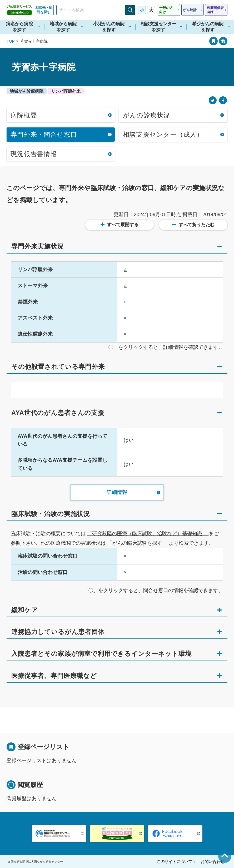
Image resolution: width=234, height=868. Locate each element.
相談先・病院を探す (44, 10)
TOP (11, 41)
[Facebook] (223, 100)
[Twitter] (213, 100)
